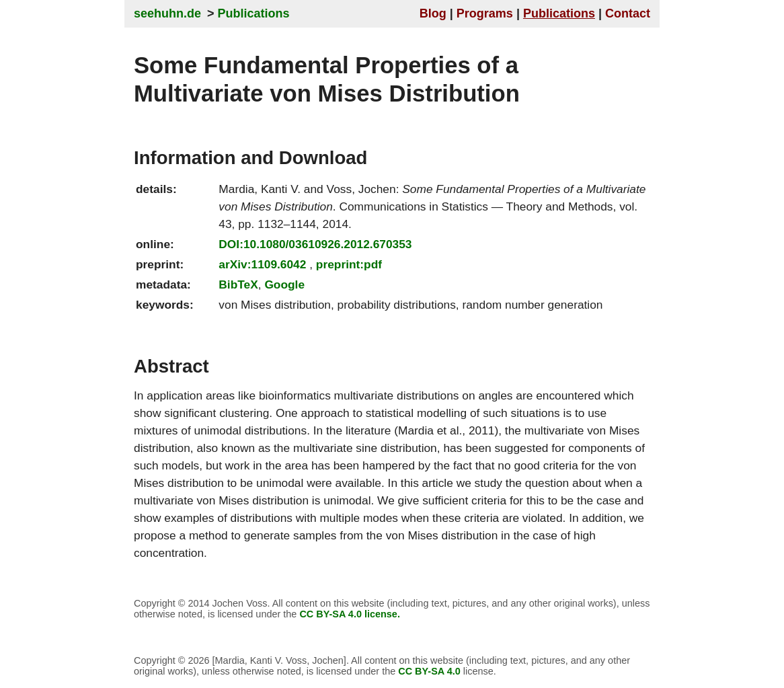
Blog (433, 13)
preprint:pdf (349, 264)
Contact (628, 13)
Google (284, 284)
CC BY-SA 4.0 (429, 671)
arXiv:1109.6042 (262, 264)
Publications (254, 13)
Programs (485, 13)
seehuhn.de (167, 13)
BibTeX (238, 284)
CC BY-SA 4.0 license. (350, 614)
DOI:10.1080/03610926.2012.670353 (315, 244)
